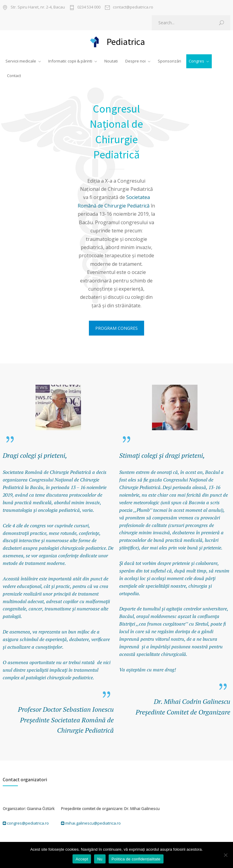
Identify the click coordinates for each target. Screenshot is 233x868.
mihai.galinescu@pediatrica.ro (93, 823)
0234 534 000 (89, 7)
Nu (100, 859)
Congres (196, 61)
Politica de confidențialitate (136, 859)
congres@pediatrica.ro (28, 823)
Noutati (111, 61)
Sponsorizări (169, 61)
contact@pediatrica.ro (133, 7)
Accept (82, 859)
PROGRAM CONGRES (116, 328)
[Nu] (225, 855)
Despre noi (135, 61)
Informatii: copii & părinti (70, 61)
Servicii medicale (21, 61)
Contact (14, 76)
